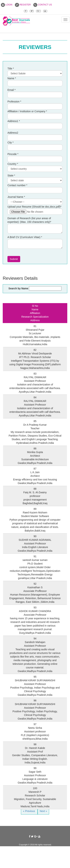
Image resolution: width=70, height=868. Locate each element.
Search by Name (18, 288)
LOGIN (7, 5)
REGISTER (23, 5)
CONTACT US (43, 5)
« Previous (29, 811)
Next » (43, 811)
